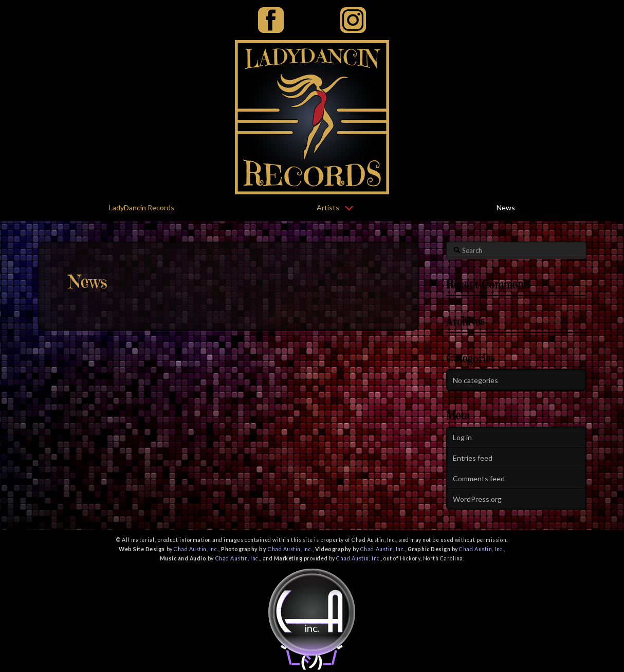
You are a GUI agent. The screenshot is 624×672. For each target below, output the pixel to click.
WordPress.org (477, 499)
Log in (462, 437)
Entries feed (473, 458)
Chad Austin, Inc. (196, 549)
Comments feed (479, 478)
